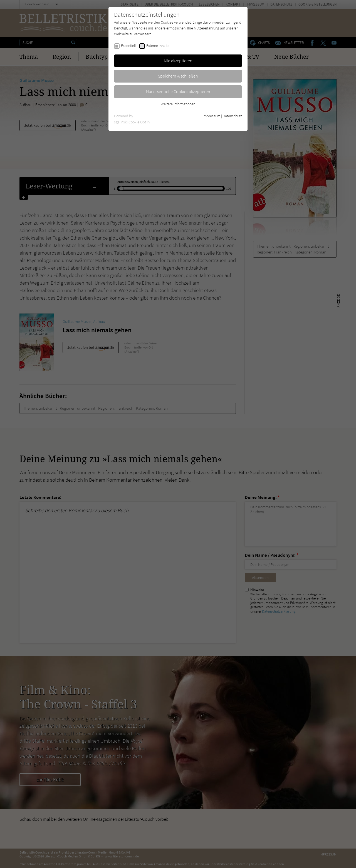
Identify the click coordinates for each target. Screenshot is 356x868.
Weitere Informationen (178, 104)
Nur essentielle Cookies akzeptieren (178, 91)
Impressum (212, 116)
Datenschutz (232, 116)
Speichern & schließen (178, 76)
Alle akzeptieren (178, 61)
